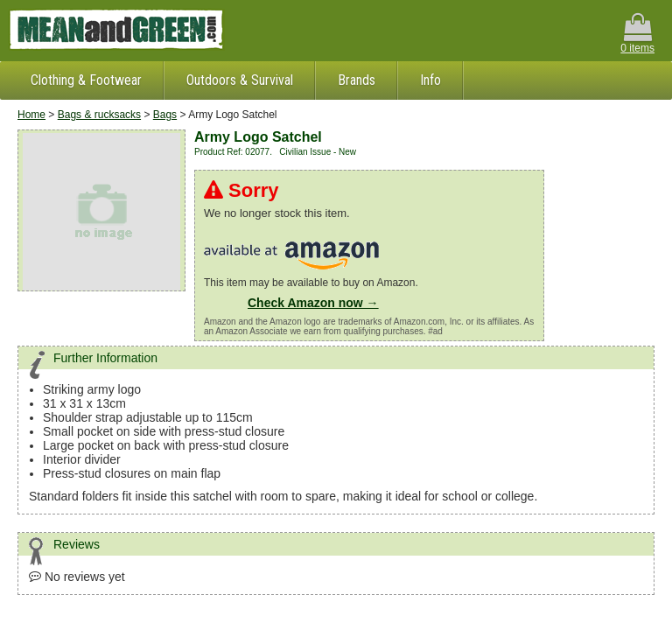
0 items (637, 34)
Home (31, 115)
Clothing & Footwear (86, 80)
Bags (165, 115)
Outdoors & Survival (240, 80)
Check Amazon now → (313, 303)
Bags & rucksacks (99, 115)
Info (430, 80)
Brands (357, 80)
